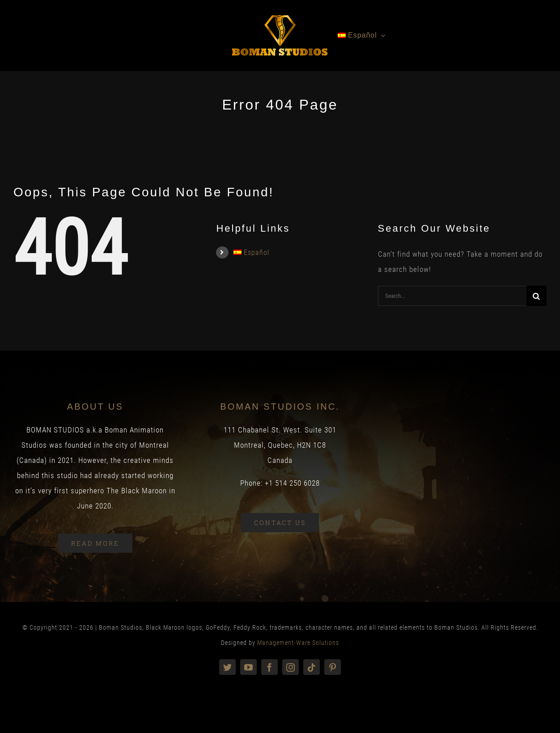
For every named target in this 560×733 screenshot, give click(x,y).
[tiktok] (312, 667)
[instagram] (291, 667)
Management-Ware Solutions (298, 643)
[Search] (537, 296)
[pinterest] (333, 667)
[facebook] (269, 667)
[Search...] (452, 296)
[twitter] (227, 667)
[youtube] (248, 667)
